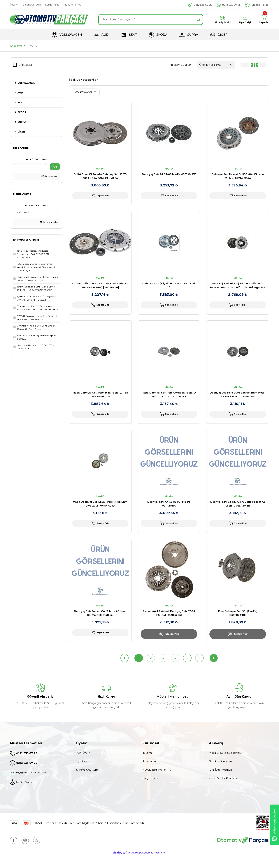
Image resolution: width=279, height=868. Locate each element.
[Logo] (49, 20)
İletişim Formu (152, 773)
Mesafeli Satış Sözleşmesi (225, 765)
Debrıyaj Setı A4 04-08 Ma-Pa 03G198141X (169, 174)
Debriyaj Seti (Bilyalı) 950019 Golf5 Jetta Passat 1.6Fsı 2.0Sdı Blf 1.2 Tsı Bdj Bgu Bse (238, 288)
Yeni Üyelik (83, 765)
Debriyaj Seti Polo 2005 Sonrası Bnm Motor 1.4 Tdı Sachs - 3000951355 (238, 400)
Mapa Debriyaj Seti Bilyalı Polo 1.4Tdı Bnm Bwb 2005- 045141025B (100, 512)
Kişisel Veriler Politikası (223, 790)
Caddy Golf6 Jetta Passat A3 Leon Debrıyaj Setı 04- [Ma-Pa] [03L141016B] (100, 288)
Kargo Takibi (150, 790)
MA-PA (33, 46)
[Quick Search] (30, 167)
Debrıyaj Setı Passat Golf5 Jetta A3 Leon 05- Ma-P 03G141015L (100, 625)
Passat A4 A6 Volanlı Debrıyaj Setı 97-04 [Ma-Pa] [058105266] (169, 625)
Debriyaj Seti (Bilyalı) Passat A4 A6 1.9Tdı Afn (169, 288)
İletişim (147, 765)
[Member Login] (243, 20)
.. (187, 670)
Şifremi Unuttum (87, 781)
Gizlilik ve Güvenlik (221, 773)
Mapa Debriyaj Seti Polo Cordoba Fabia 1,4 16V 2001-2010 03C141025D (169, 400)
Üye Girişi (82, 773)
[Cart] (263, 20)
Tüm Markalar (49, 222)
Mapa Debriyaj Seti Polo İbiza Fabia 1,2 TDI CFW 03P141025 (100, 400)
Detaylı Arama (49, 176)
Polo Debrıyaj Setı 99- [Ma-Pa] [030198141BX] (238, 625)
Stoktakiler (25, 65)
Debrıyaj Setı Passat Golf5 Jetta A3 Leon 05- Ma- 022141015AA (238, 176)
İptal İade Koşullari (220, 781)
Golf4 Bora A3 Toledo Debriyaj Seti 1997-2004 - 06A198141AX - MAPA (100, 176)
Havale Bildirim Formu (157, 781)
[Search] (151, 20)
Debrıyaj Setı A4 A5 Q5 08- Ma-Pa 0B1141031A (169, 512)
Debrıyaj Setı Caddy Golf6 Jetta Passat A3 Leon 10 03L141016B (238, 512)
